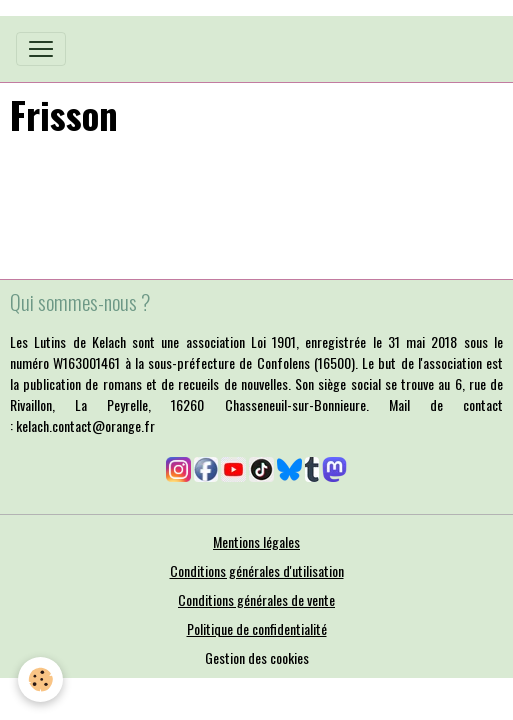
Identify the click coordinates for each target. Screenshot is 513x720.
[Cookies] (40, 679)
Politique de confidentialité (257, 628)
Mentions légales (256, 541)
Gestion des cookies (257, 657)
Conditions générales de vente (256, 599)
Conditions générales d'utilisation (257, 570)
